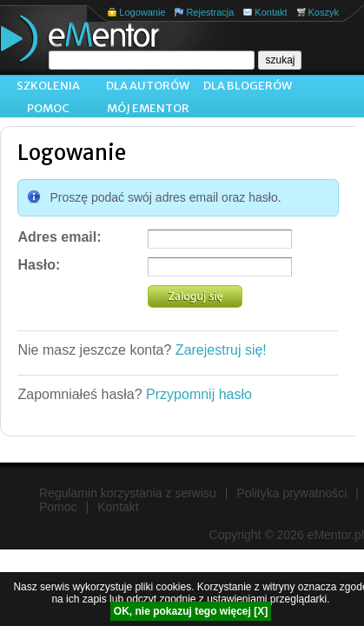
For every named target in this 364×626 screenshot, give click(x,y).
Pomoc (48, 108)
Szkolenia (48, 86)
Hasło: (39, 265)
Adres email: (59, 237)
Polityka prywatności (292, 493)
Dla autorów (148, 86)
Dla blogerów (248, 86)
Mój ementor (148, 108)
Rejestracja (210, 12)
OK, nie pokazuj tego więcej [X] (191, 611)
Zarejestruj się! (221, 350)
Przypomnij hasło (199, 394)
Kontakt (271, 12)
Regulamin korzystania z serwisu (128, 493)
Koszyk (324, 12)
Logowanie (142, 12)
